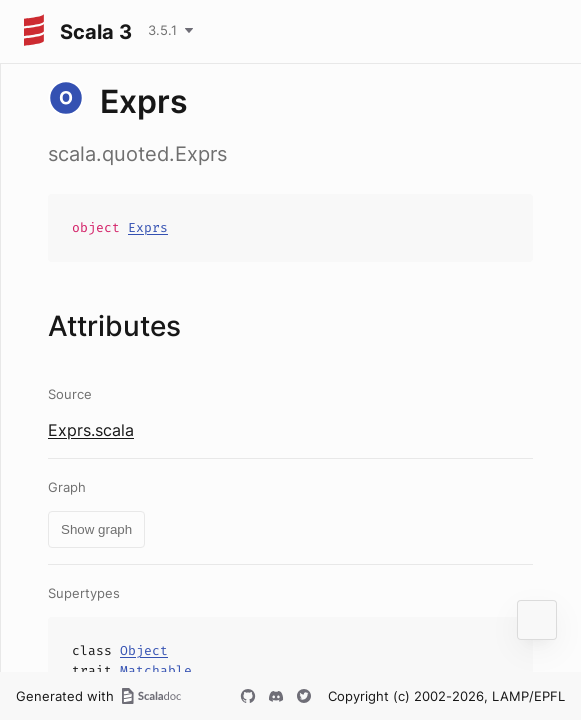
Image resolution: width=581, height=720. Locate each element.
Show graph (96, 529)
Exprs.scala (91, 430)
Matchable (156, 670)
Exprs (148, 227)
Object (144, 650)
